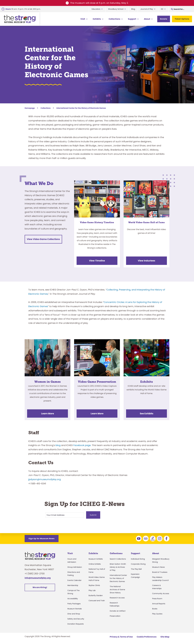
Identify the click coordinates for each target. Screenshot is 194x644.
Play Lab (92, 590)
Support (132, 19)
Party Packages (74, 603)
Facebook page (82, 445)
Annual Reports (159, 603)
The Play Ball (136, 568)
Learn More (48, 414)
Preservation (115, 615)
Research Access (117, 597)
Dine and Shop (74, 613)
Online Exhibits (95, 563)
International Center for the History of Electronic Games (118, 577)
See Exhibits (147, 414)
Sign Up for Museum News (42, 538)
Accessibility (73, 598)
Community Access (161, 593)
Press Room (157, 598)
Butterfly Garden (96, 595)
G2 (162, 9)
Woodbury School (116, 9)
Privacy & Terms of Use (121, 636)
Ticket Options (182, 19)
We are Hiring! (40, 587)
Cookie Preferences (147, 636)
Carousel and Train (97, 600)
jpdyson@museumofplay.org (45, 479)
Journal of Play (147, 9)
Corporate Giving (138, 563)
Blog (133, 9)
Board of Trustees (160, 571)
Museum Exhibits (96, 558)
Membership (73, 584)
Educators (96, 9)
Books (155, 608)
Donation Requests (76, 623)
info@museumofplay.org (38, 577)
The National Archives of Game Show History (117, 589)
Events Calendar (74, 579)
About (147, 19)
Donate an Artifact (118, 610)
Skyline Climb (94, 584)
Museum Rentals (75, 608)
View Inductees (146, 261)
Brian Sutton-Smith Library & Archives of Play (118, 566)
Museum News (158, 566)
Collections (114, 19)
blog (58, 445)
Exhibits (97, 19)
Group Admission (75, 566)
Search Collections (118, 558)
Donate (164, 19)
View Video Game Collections (43, 239)
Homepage (30, 108)
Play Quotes (157, 613)
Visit (83, 19)
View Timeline (97, 261)
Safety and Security (76, 618)
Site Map (165, 636)
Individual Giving (138, 558)
